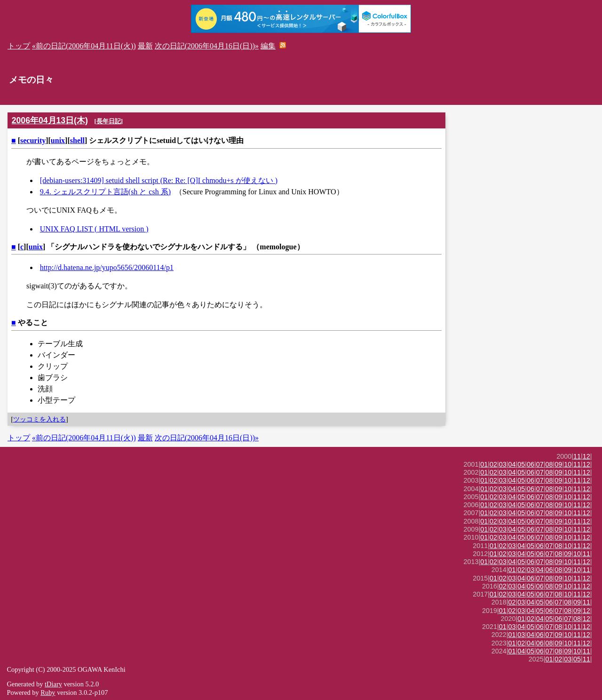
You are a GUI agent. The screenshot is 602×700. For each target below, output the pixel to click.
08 (549, 464)
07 (540, 464)
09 (558, 464)
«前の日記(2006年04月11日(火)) (84, 46)
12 (586, 456)
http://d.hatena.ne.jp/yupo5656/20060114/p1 (107, 267)
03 (503, 464)
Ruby (48, 692)
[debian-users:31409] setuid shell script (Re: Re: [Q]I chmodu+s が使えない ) (159, 180)
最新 (145, 46)
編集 (268, 46)
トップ (19, 46)
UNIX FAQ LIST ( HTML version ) (94, 229)
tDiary (53, 684)
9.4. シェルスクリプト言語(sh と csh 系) (105, 192)
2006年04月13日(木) (50, 120)
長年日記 (109, 121)
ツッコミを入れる (40, 419)
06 (531, 464)
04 (512, 464)
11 (577, 456)
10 (568, 464)
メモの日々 (31, 80)
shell (77, 140)
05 (521, 464)
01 (484, 464)
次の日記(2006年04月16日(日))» (207, 46)
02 (493, 464)
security (33, 140)
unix (58, 140)
